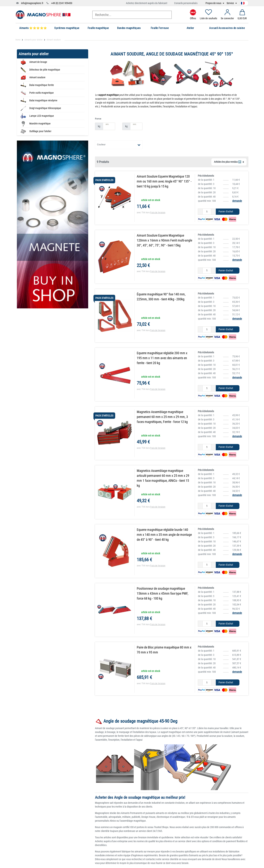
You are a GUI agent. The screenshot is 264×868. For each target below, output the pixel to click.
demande (237, 201)
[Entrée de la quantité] (207, 212)
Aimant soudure (37, 77)
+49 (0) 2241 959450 (62, 3)
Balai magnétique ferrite (42, 85)
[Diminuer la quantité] (200, 212)
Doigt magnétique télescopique (45, 108)
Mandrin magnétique (40, 124)
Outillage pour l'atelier (40, 131)
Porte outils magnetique (42, 93)
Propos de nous (214, 3)
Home (18, 40)
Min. (107, 124)
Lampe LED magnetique (42, 116)
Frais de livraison (158, 213)
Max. (135, 124)
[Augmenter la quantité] (213, 212)
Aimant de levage (38, 62)
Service (231, 3)
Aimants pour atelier (34, 40)
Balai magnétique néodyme (43, 100)
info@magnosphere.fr (32, 3)
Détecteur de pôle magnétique (45, 70)
